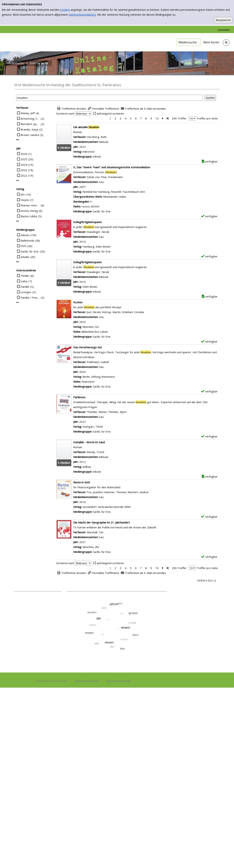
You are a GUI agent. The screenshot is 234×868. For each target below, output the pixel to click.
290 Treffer (179, 118)
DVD (24, 246)
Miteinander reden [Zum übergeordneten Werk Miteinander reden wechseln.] (115, 197)
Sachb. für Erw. (30, 251)
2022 (24, 176)
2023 (24, 170)
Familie (25, 287)
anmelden (224, 30)
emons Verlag (29, 211)
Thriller (25, 276)
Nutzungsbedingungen (119, 681)
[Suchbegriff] (109, 98)
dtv (23, 194)
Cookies (65, 10)
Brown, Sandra (30, 135)
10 (157, 118)
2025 (24, 159)
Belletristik (27, 241)
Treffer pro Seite (207, 118)
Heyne (25, 200)
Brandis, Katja (29, 129)
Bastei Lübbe (29, 216)
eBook (25, 235)
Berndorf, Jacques (30, 124)
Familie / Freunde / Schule (30, 298)
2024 (24, 165)
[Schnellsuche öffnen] (226, 43)
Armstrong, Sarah (30, 119)
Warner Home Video (30, 205)
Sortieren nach (65, 113)
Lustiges (26, 292)
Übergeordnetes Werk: (88, 197)
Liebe (24, 281)
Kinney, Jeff (28, 113)
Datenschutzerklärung (82, 15)
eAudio (25, 257)
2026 (24, 154)
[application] (189, 42)
